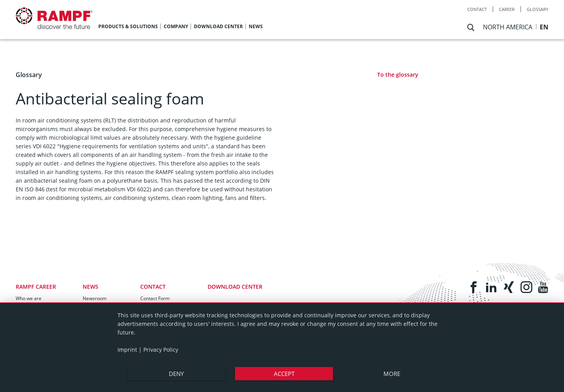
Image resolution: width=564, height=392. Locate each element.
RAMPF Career (36, 287)
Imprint (127, 350)
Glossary (538, 9)
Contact (477, 9)
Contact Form (155, 298)
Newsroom (95, 298)
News (90, 287)
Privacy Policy (161, 350)
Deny (176, 374)
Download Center (235, 287)
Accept (284, 374)
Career (507, 9)
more (392, 374)
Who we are (29, 298)
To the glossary (398, 75)
